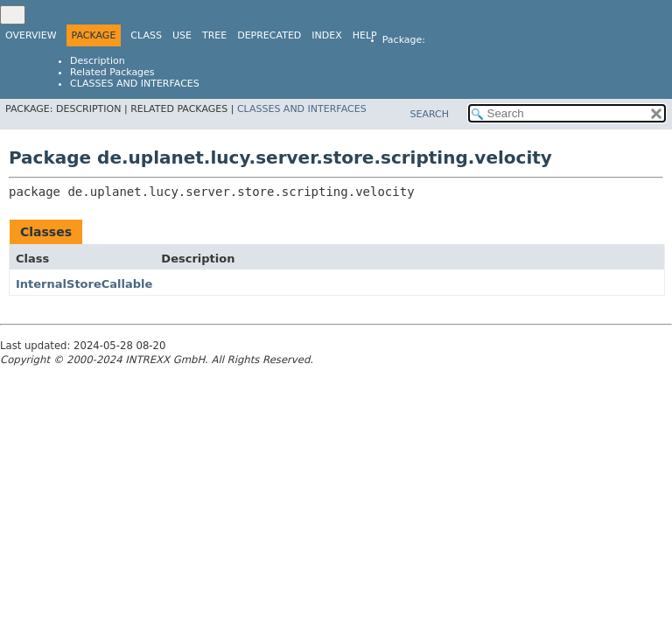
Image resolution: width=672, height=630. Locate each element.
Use (182, 35)
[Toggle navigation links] (13, 15)
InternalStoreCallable (84, 284)
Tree (214, 35)
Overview (31, 35)
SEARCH (429, 114)
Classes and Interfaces (135, 84)
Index (326, 35)
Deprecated (269, 35)
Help (365, 35)
